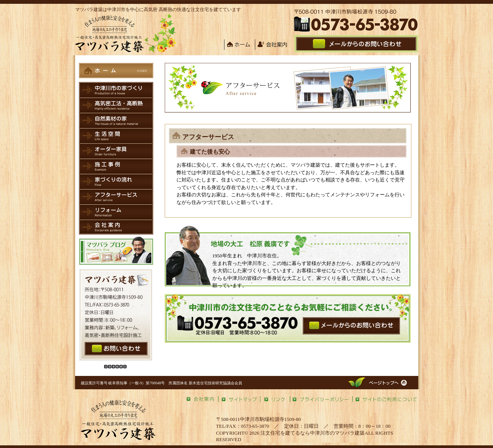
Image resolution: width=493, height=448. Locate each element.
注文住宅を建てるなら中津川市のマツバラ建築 (312, 433)
